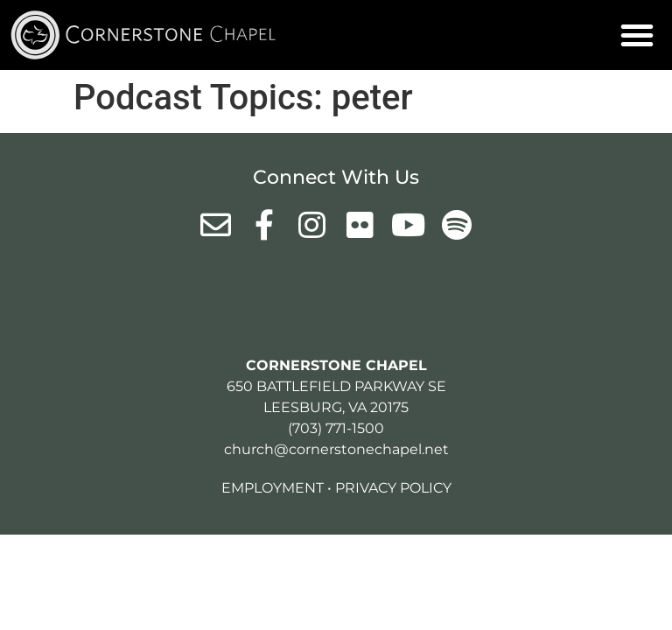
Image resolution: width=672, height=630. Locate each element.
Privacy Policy (393, 488)
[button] (637, 35)
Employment (273, 488)
